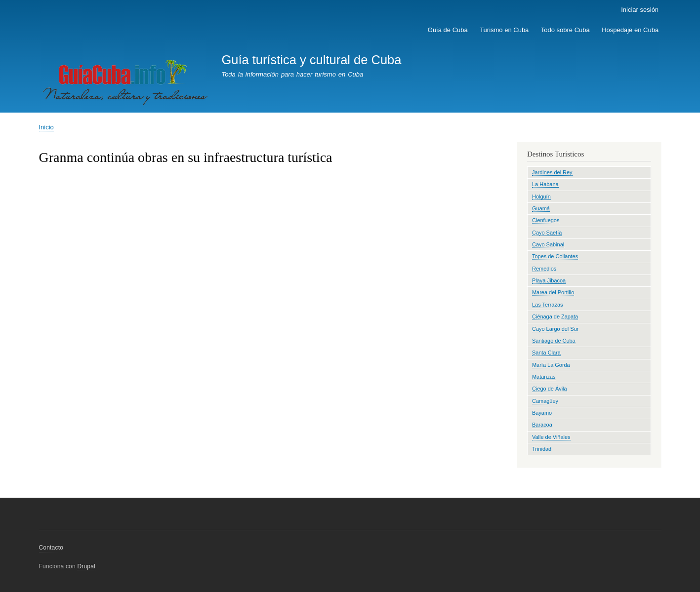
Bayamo (542, 413)
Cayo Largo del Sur (555, 329)
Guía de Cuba (448, 30)
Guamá (541, 208)
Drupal (86, 566)
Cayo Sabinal (548, 244)
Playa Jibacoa (549, 280)
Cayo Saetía (547, 233)
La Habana (545, 184)
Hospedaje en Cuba (630, 30)
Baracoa (542, 425)
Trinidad (542, 449)
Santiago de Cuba (554, 341)
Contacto (51, 548)
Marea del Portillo (553, 292)
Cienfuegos (546, 220)
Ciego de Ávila (550, 389)
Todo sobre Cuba (565, 30)
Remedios (544, 269)
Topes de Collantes (555, 256)
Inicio (46, 127)
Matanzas (544, 377)
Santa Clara (546, 353)
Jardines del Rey (552, 172)
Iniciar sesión (640, 10)
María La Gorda (551, 365)
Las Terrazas (548, 305)
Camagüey (545, 401)
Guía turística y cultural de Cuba (311, 60)
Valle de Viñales (551, 437)
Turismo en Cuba (504, 30)
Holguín (541, 197)
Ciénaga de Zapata (555, 316)
